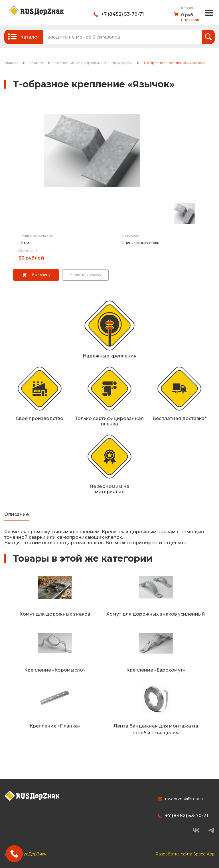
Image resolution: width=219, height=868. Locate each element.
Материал (130, 236)
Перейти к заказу (86, 275)
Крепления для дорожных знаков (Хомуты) (94, 63)
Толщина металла (37, 236)
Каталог (36, 63)
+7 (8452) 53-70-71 (122, 14)
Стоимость (28, 250)
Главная (11, 63)
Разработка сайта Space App (185, 854)
